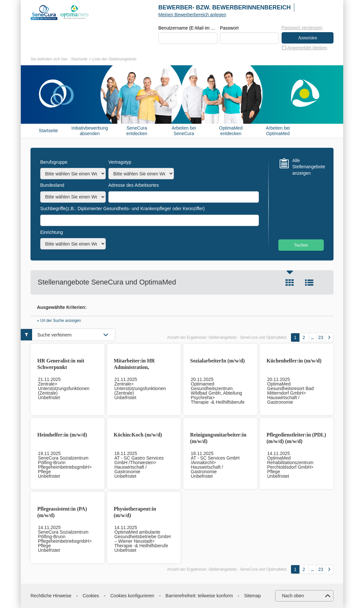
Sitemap (253, 596)
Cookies (91, 596)
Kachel (290, 283)
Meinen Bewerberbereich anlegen (192, 15)
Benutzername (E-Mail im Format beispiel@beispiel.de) (188, 28)
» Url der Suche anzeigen (59, 321)
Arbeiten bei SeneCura (184, 131)
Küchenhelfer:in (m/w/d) (294, 361)
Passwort (229, 28)
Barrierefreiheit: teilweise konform (199, 596)
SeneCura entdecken (137, 131)
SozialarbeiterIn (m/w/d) (217, 361)
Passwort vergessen (302, 28)
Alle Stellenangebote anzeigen (308, 167)
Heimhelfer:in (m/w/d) (62, 435)
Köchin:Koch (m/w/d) (138, 435)
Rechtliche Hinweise (51, 596)
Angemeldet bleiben (307, 48)
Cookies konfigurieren (132, 596)
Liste (309, 283)
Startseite (79, 59)
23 (321, 337)
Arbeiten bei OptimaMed (278, 131)
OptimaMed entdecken (231, 131)
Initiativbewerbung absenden (90, 131)
